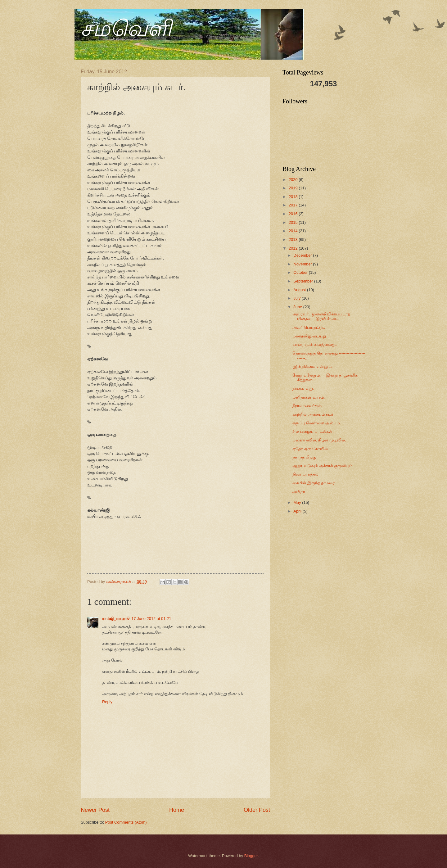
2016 (294, 214)
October (301, 272)
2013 (294, 240)
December (303, 255)
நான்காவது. (303, 389)
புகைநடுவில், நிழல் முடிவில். (319, 440)
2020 (294, 180)
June (298, 307)
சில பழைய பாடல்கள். (313, 431)
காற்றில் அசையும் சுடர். (314, 414)
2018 (294, 197)
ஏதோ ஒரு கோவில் (310, 449)
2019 (294, 188)
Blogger (251, 856)
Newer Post (95, 810)
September (304, 281)
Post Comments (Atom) (126, 822)
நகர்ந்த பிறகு (304, 457)
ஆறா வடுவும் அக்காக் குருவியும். (323, 466)
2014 (294, 231)
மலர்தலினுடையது (309, 336)
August (300, 290)
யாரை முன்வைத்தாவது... (315, 344)
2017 (294, 205)
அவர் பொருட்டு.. (309, 327)
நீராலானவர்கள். (307, 406)
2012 (294, 248)
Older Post (257, 810)
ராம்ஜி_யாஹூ (116, 619)
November (303, 264)
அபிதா (299, 492)
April (298, 511)
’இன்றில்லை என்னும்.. (313, 366)
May (298, 502)
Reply (107, 702)
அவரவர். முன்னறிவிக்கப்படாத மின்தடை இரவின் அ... (321, 316)
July (297, 298)
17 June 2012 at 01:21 (151, 619)
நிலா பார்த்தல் (305, 474)
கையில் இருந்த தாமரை (314, 483)
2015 (294, 222)
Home (177, 810)
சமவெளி (126, 28)
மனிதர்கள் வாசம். (309, 397)
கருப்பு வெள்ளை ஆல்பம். (317, 423)
